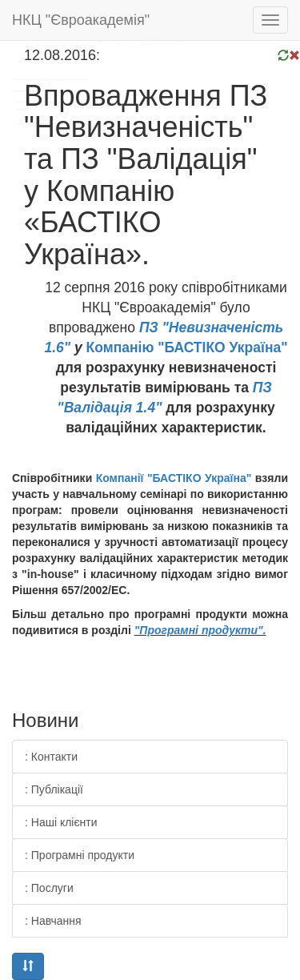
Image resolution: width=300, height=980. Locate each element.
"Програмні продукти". (200, 630)
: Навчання (53, 921)
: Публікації (54, 789)
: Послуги (49, 888)
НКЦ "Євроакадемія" (81, 20)
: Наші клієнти (61, 822)
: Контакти (51, 757)
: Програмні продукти (80, 855)
